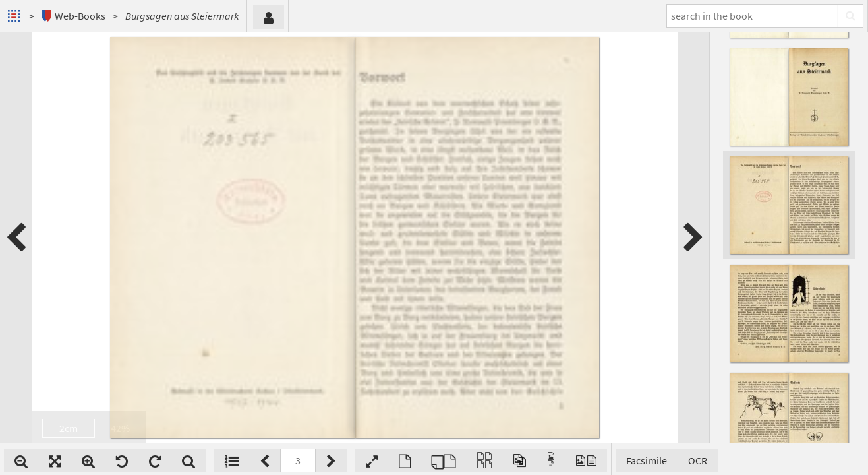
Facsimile (647, 460)
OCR (698, 460)
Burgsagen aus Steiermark (182, 16)
